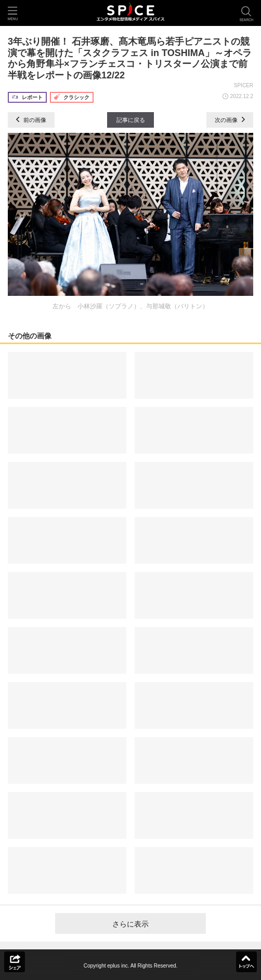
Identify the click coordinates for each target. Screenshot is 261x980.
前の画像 (31, 120)
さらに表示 (130, 924)
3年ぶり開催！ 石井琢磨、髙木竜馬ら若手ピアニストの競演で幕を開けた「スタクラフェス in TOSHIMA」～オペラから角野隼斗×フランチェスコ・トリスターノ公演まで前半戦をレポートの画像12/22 (130, 58)
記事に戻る (131, 120)
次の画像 (230, 120)
